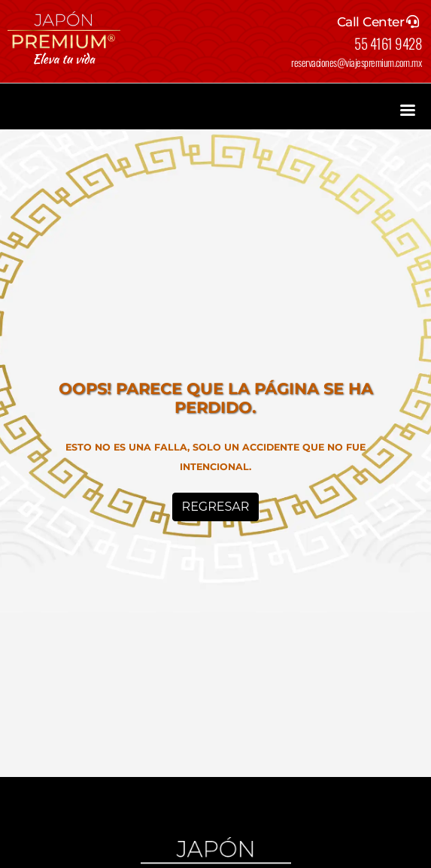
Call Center (371, 22)
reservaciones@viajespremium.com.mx (356, 62)
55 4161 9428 (388, 43)
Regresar (216, 507)
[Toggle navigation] (408, 108)
